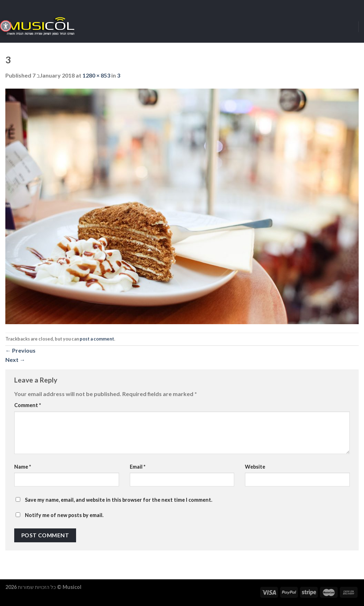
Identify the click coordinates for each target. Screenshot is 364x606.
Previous (20, 350)
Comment (28, 405)
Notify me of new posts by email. (64, 515)
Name (23, 467)
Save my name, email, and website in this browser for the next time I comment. (119, 500)
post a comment (97, 339)
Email (138, 467)
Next (15, 360)
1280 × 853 (96, 75)
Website (255, 467)
